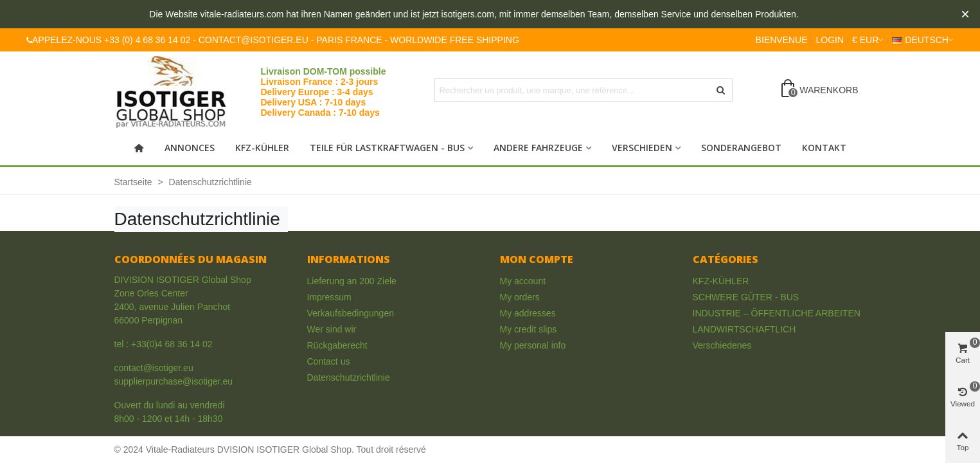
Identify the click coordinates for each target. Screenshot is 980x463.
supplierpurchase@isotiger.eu (174, 381)
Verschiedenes (722, 345)
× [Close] (965, 14)
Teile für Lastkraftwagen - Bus (387, 148)
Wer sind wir (332, 329)
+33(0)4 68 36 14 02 (172, 344)
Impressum (329, 297)
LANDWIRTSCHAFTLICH (744, 329)
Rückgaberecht (337, 345)
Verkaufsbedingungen (351, 313)
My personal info (533, 345)
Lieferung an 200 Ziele (352, 281)
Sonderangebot (741, 148)
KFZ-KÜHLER (262, 148)
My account (523, 281)
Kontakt (824, 148)
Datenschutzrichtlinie (349, 377)
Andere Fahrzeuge (538, 148)
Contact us (329, 361)
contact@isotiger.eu (154, 368)
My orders (520, 297)
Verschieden (642, 148)
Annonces (190, 148)
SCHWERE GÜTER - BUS (746, 297)
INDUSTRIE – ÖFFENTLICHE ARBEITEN (777, 313)
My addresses (528, 313)
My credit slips (529, 329)
